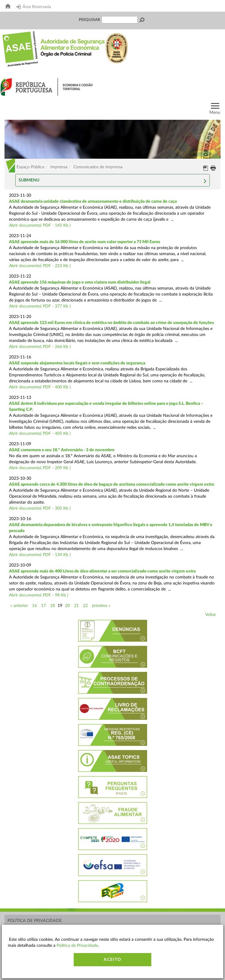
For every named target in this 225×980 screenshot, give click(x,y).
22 (85, 606)
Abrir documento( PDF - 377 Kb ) (40, 306)
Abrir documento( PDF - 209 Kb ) (40, 468)
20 (67, 606)
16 (34, 606)
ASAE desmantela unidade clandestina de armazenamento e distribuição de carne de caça (93, 202)
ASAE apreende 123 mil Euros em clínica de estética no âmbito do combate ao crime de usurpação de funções (111, 323)
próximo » (101, 606)
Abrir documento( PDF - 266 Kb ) (40, 347)
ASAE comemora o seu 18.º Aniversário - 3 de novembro (62, 450)
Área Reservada (34, 7)
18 (52, 606)
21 (76, 606)
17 (43, 606)
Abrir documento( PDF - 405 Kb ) (40, 434)
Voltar (211, 615)
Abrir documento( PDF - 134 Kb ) (40, 555)
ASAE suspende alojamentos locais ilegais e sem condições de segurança (77, 363)
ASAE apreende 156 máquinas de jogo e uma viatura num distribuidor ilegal (80, 282)
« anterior (19, 606)
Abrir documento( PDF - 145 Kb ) (40, 225)
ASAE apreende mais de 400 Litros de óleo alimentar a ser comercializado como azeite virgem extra (102, 571)
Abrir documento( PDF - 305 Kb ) (40, 508)
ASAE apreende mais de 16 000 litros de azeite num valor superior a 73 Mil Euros (84, 242)
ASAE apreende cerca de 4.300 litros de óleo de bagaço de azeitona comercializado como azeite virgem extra (111, 484)
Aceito (112, 960)
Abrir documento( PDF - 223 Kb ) (40, 266)
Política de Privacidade (35, 921)
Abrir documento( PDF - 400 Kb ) (40, 387)
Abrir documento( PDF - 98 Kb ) (39, 595)
